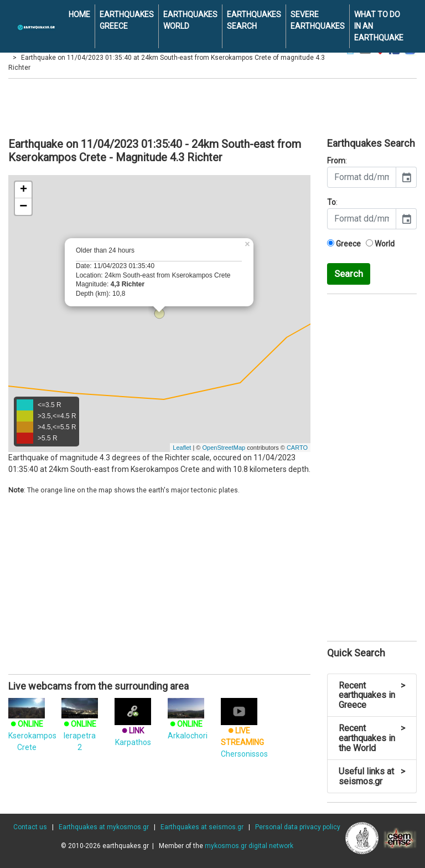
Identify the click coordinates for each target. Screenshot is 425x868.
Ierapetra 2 (80, 727)
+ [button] (24, 190)
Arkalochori (188, 721)
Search (349, 274)
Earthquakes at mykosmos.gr (104, 827)
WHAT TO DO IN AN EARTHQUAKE (379, 26)
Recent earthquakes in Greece (372, 695)
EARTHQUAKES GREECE (127, 20)
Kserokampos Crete (32, 727)
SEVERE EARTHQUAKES (318, 20)
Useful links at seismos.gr (372, 776)
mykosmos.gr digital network (249, 846)
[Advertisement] (212, 106)
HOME (79, 14)
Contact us (30, 827)
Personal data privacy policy (298, 827)
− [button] (23, 207)
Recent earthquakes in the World (372, 738)
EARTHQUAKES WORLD (190, 20)
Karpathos (133, 726)
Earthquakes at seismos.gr (202, 827)
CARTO (297, 448)
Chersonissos (244, 732)
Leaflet (182, 448)
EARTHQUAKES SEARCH (254, 20)
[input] (362, 177)
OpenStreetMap (224, 448)
